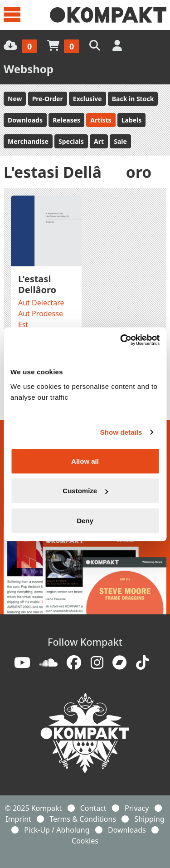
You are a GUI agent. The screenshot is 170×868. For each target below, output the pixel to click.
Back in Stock (133, 99)
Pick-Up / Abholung (57, 830)
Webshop (29, 69)
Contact (93, 808)
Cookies (85, 841)
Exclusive (87, 99)
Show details (121, 432)
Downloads (25, 120)
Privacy (137, 808)
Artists (101, 120)
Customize (85, 491)
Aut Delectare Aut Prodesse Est (41, 314)
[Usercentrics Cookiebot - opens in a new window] (121, 340)
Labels (132, 120)
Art (99, 141)
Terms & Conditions (83, 819)
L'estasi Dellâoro (37, 284)
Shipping (149, 819)
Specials (71, 141)
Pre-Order (48, 99)
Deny (85, 520)
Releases (66, 120)
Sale (120, 141)
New (15, 99)
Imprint (18, 819)
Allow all (85, 461)
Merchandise (28, 141)
